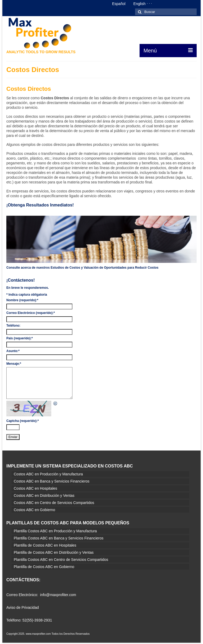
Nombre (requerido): (22, 300)
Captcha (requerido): (23, 421)
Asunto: (13, 351)
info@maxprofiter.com (58, 595)
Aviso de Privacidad (23, 607)
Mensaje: (14, 364)
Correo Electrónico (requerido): (31, 313)
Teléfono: (13, 326)
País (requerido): (20, 338)
